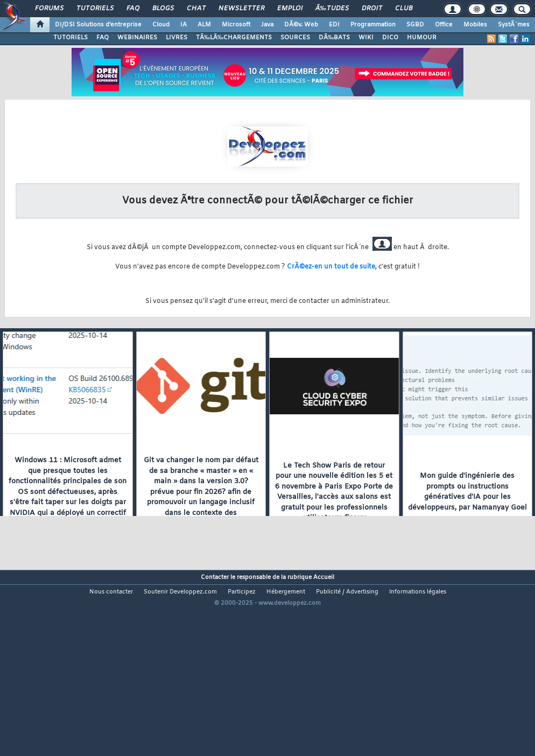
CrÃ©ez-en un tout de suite (331, 267)
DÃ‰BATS (334, 38)
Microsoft (236, 25)
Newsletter (241, 9)
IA (184, 25)
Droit (372, 9)
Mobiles (475, 25)
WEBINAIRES (137, 38)
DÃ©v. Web (301, 25)
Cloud (161, 25)
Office (444, 25)
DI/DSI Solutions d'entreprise (98, 25)
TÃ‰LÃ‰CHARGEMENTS (234, 38)
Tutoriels (95, 9)
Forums (49, 9)
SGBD (415, 25)
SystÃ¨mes (514, 25)
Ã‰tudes (332, 9)
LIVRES (177, 38)
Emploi (290, 9)
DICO (390, 38)
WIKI (366, 38)
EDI (334, 25)
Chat (196, 9)
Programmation (373, 25)
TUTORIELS (71, 38)
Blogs (163, 9)
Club (404, 9)
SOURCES (295, 38)
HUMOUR (422, 38)
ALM (204, 25)
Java (267, 25)
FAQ (133, 9)
